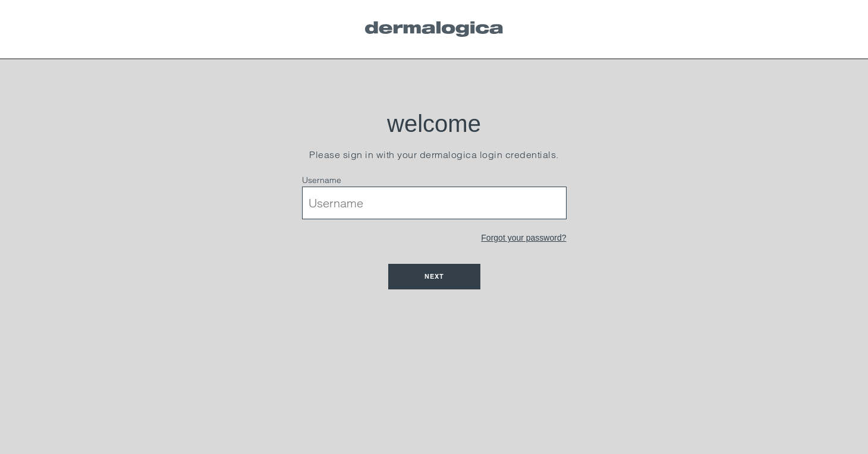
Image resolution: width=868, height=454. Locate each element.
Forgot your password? (523, 238)
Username (322, 180)
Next (434, 276)
